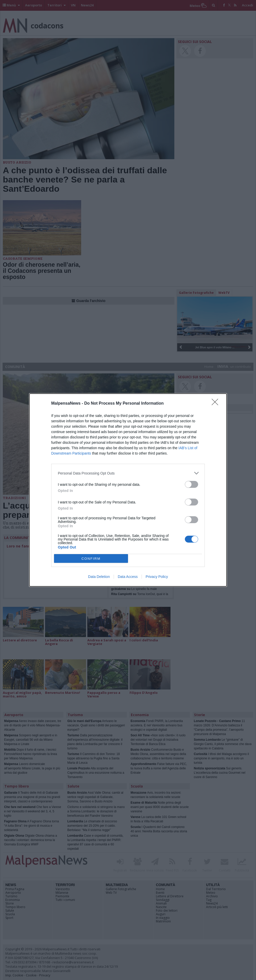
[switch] (191, 484)
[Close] (217, 404)
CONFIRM (91, 559)
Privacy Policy (157, 577)
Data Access (128, 577)
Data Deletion (99, 577)
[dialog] (128, 490)
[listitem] (128, 473)
